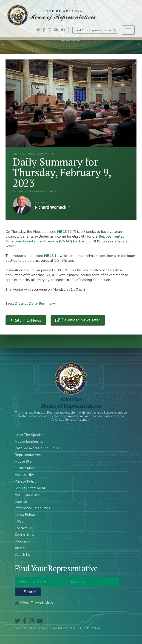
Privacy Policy (26, 481)
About (20, 548)
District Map (24, 468)
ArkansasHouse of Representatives (71, 402)
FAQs (19, 521)
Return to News (26, 320)
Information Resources (32, 508)
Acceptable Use (27, 495)
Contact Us (23, 528)
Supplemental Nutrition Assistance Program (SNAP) (65, 239)
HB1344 (51, 256)
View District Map (34, 603)
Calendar (22, 501)
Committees (24, 535)
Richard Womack (22, 205)
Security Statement (30, 488)
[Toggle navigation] (128, 30)
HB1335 (61, 270)
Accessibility (24, 475)
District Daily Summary (35, 304)
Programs (22, 541)
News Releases (27, 515)
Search (28, 592)
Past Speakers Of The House (37, 448)
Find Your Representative (95, 30)
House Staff (24, 461)
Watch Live (24, 555)
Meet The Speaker (29, 435)
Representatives (28, 455)
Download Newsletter (80, 320)
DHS (96, 241)
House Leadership (29, 442)
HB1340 (64, 232)
